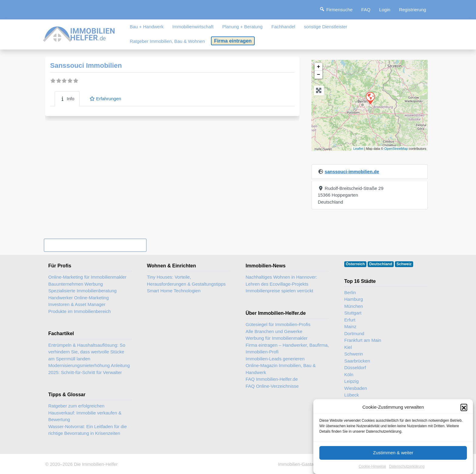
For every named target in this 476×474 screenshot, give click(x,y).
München (354, 306)
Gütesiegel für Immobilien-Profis (278, 324)
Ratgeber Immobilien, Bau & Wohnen (167, 41)
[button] (464, 414)
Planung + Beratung (242, 27)
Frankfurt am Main (363, 340)
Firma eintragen (233, 41)
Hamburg (354, 299)
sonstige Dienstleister (326, 27)
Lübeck (352, 395)
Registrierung (412, 10)
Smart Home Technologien (174, 291)
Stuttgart (353, 313)
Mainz (350, 326)
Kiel (348, 347)
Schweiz (404, 264)
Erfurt (350, 320)
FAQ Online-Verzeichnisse (272, 386)
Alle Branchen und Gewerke (274, 331)
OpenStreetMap (396, 149)
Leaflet (358, 149)
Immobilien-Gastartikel (301, 464)
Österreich (355, 264)
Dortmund (354, 333)
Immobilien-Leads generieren (275, 359)
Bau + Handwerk (146, 27)
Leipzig (352, 381)
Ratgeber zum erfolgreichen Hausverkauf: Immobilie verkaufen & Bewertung (85, 413)
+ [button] (319, 67)
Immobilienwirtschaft (193, 27)
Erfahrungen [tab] (105, 99)
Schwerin (354, 354)
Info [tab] (67, 99)
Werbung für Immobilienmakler (277, 338)
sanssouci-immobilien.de (352, 172)
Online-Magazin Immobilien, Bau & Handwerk (281, 369)
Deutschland (381, 264)
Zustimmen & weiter (393, 460)
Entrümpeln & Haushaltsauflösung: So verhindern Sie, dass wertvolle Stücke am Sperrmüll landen (87, 352)
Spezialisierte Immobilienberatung (82, 291)
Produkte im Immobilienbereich (80, 311)
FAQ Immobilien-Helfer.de (272, 379)
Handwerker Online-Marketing (78, 298)
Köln (349, 374)
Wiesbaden (356, 388)
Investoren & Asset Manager (77, 304)
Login (385, 10)
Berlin (350, 292)
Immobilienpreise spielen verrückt (279, 291)
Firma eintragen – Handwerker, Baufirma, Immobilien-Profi (287, 349)
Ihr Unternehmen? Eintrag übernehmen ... (95, 245)
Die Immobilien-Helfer (96, 464)
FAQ (366, 10)
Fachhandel (283, 27)
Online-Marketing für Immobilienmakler (87, 277)
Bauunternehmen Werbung (76, 284)
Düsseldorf (355, 368)
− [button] (319, 75)
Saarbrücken (357, 361)
